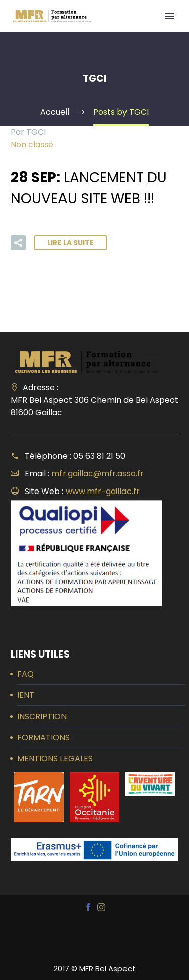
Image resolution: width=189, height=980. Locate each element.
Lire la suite (71, 243)
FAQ (25, 674)
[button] (18, 243)
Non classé (32, 145)
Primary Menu (169, 16)
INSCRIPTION (42, 716)
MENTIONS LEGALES (55, 759)
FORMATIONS (43, 738)
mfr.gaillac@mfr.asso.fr (98, 474)
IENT (26, 695)
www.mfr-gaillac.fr (103, 491)
